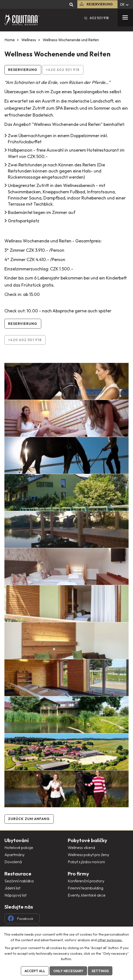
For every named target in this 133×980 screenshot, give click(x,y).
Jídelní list (12, 888)
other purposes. (110, 940)
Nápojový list (15, 895)
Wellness (29, 40)
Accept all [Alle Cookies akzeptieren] (35, 971)
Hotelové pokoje (19, 848)
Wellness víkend (81, 848)
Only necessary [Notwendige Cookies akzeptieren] (68, 971)
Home (10, 40)
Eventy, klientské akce (87, 895)
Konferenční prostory (86, 881)
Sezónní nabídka (19, 881)
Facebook (21, 919)
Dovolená (13, 862)
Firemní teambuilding (86, 888)
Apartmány (14, 855)
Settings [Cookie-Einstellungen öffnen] (100, 971)
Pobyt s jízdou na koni (86, 862)
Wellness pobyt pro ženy (88, 855)
